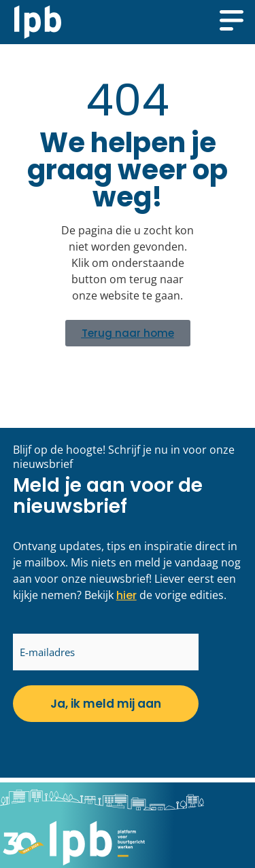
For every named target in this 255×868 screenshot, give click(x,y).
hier (126, 595)
